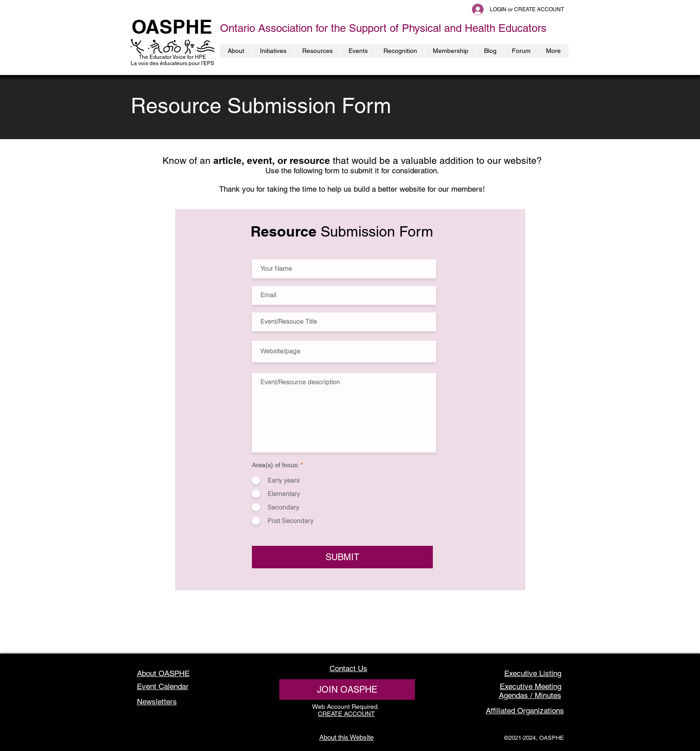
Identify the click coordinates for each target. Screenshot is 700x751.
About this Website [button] (346, 737)
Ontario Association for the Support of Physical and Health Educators (383, 28)
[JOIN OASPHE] (347, 690)
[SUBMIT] (342, 557)
